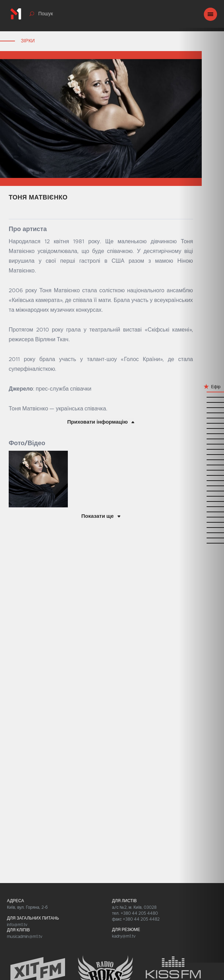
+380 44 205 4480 (139, 913)
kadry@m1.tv (124, 936)
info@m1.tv (17, 925)
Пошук (46, 14)
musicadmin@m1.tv (25, 937)
